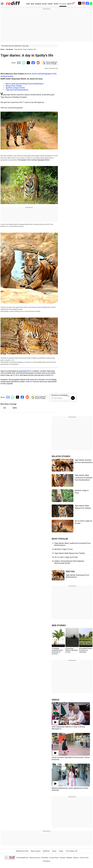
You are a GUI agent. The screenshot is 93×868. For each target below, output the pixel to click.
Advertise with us (35, 858)
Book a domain (36, 851)
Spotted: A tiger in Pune (15, 88)
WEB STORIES (59, 625)
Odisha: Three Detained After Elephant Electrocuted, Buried (69, 562)
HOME (28, 4)
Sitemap (62, 858)
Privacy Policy (54, 858)
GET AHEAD (63, 4)
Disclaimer (45, 858)
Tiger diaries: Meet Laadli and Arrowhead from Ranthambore (83, 478)
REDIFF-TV (70, 4)
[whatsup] (91, 3)
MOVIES (44, 4)
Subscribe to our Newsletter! (59, 395)
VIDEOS (55, 700)
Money (54, 851)
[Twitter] (80, 3)
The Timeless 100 (71, 851)
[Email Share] (18, 63)
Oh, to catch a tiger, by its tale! (66, 557)
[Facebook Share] (33, 63)
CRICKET (50, 4)
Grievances (46, 861)
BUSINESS (38, 4)
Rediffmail (46, 851)
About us (76, 858)
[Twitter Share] (28, 63)
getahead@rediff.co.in (26, 371)
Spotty (15, 408)
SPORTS (56, 4)
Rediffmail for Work (22, 851)
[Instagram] (83, 3)
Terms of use (84, 858)
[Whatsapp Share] (23, 63)
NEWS (32, 4)
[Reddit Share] (38, 63)
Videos (61, 851)
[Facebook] (87, 3)
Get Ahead (9, 49)
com (5, 408)
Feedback (69, 858)
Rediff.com (50, 375)
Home (2, 49)
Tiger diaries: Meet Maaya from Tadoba (70, 553)
